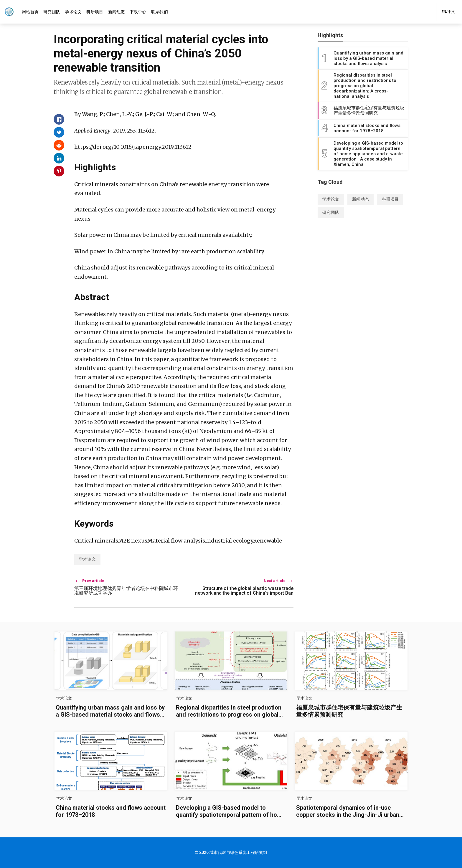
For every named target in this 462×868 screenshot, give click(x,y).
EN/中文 (448, 12)
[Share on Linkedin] (59, 158)
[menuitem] (30, 12)
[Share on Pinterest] (59, 171)
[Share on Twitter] (59, 132)
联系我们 (160, 12)
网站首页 (30, 12)
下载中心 (138, 12)
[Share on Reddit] (59, 145)
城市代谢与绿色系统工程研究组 (238, 852)
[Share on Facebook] (59, 119)
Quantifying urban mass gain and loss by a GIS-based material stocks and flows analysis (110, 715)
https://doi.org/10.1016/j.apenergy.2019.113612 (133, 147)
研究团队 (52, 12)
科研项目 (95, 12)
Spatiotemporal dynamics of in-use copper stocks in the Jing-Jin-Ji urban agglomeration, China (348, 815)
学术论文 (73, 12)
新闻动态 (117, 12)
